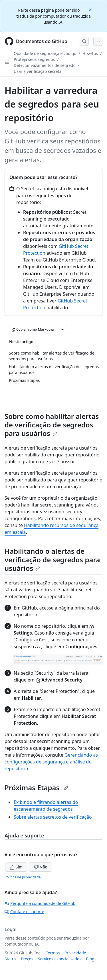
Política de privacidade (23, 877)
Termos (53, 953)
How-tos (90, 53)
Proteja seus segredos (34, 59)
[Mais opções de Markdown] (62, 330)
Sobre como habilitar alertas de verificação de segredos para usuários (52, 425)
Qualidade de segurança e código (45, 53)
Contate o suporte (24, 912)
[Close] (91, 9)
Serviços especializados (60, 959)
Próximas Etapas (36, 787)
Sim (16, 867)
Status (10, 959)
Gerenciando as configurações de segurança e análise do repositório (51, 762)
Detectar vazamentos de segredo (45, 65)
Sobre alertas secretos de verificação (53, 817)
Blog (90, 959)
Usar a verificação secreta (38, 71)
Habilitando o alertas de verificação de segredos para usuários (52, 560)
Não (41, 867)
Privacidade (75, 953)
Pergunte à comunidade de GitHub (40, 903)
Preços (27, 959)
